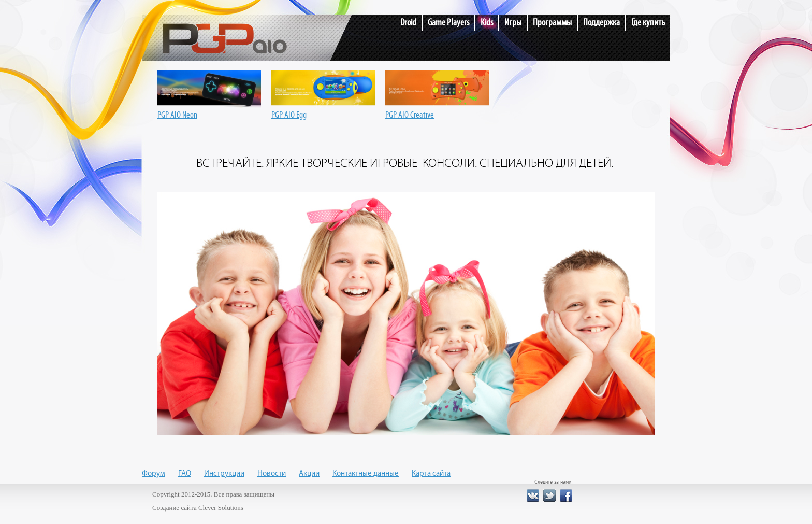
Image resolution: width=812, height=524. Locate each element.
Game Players (448, 23)
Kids (487, 23)
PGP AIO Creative (437, 110)
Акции (309, 474)
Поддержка (601, 23)
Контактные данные (366, 474)
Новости (272, 474)
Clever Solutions (221, 508)
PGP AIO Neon (209, 110)
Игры (513, 23)
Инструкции (224, 474)
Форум (154, 474)
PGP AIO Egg (323, 110)
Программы (552, 23)
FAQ (185, 474)
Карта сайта (431, 474)
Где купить (648, 23)
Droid (408, 23)
